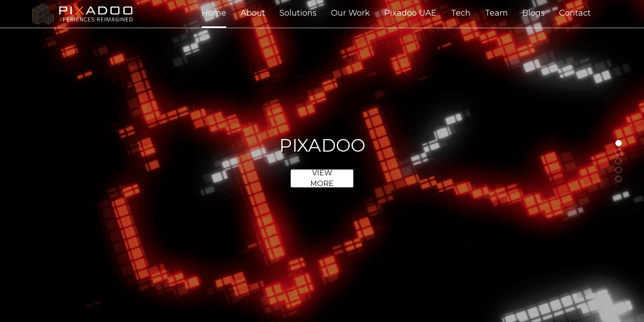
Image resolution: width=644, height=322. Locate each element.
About (253, 13)
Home (214, 13)
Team (496, 13)
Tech (461, 13)
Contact (575, 13)
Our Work (350, 13)
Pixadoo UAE (410, 13)
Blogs (534, 13)
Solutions (298, 13)
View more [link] (322, 178)
